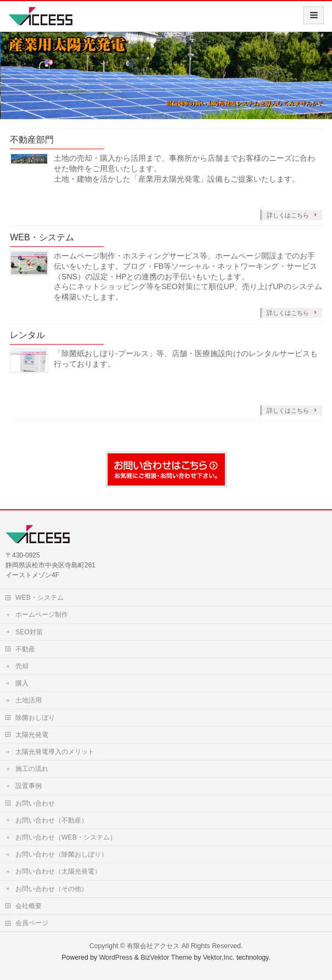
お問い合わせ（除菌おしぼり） (61, 854)
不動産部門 (32, 140)
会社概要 (29, 906)
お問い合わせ (35, 803)
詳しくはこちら (289, 215)
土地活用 (29, 700)
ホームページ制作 (42, 615)
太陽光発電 (32, 735)
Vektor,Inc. (219, 958)
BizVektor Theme (166, 958)
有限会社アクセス (153, 946)
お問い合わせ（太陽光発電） (58, 871)
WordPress (116, 958)
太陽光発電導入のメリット (55, 752)
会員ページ (32, 923)
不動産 (25, 649)
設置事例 (29, 786)
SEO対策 (29, 632)
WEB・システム (42, 237)
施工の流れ (32, 769)
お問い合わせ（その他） (52, 889)
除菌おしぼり (35, 718)
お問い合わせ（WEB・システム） (66, 837)
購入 (22, 683)
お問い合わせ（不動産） (52, 820)
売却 (22, 666)
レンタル (27, 335)
